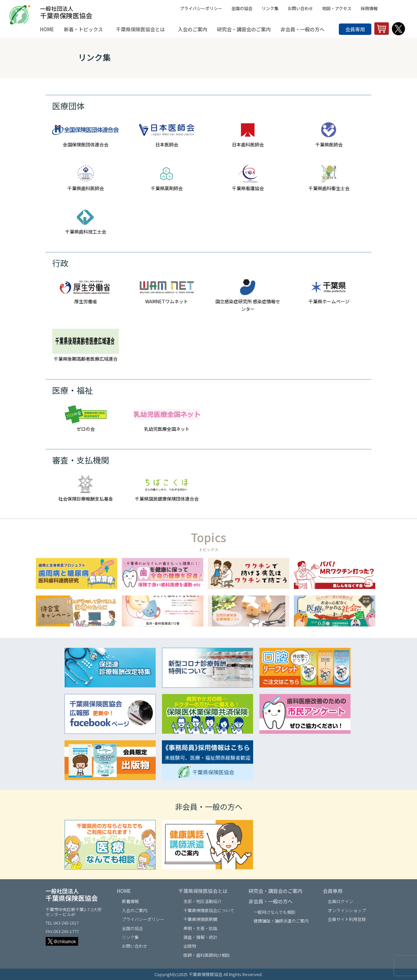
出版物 (190, 946)
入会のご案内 (135, 910)
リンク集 (270, 8)
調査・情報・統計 (200, 937)
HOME (124, 891)
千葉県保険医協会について (209, 910)
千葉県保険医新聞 (200, 919)
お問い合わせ (300, 8)
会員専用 (355, 29)
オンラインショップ (347, 910)
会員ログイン (340, 901)
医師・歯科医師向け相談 (207, 955)
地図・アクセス (337, 8)
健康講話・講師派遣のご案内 (281, 921)
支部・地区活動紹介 (202, 901)
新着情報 (130, 901)
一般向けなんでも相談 (274, 912)
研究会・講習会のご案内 (275, 891)
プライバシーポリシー (201, 8)
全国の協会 (242, 8)
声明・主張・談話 (200, 928)
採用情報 (369, 8)
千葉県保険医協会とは (203, 891)
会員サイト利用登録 (347, 919)
